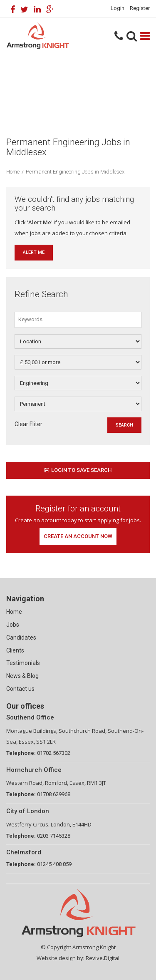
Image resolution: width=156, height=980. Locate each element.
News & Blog (22, 676)
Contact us (20, 689)
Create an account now (78, 536)
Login (118, 8)
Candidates (21, 638)
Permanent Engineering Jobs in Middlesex (75, 172)
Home (13, 172)
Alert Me (34, 252)
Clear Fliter (28, 424)
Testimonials (23, 663)
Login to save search (78, 470)
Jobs (13, 625)
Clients (15, 650)
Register (140, 8)
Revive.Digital (103, 958)
